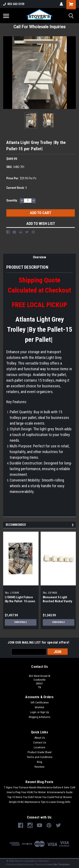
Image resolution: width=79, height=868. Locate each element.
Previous (68, 525)
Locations (39, 747)
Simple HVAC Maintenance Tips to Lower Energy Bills (40, 802)
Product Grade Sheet (40, 752)
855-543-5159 (14, 4)
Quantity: (12, 200)
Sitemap (43, 861)
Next (73, 525)
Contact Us (40, 743)
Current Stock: (17, 188)
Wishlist (39, 707)
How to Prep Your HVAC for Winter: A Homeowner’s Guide (40, 792)
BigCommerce (26, 865)
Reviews (39, 767)
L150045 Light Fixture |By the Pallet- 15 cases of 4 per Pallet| (20, 601)
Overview (39, 257)
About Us (40, 738)
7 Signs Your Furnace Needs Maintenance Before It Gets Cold (39, 788)
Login (33, 712)
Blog (39, 762)
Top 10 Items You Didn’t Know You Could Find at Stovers (40, 797)
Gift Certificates (40, 703)
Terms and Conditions (40, 757)
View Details (21, 622)
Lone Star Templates (58, 865)
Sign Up (45, 712)
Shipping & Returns (39, 717)
